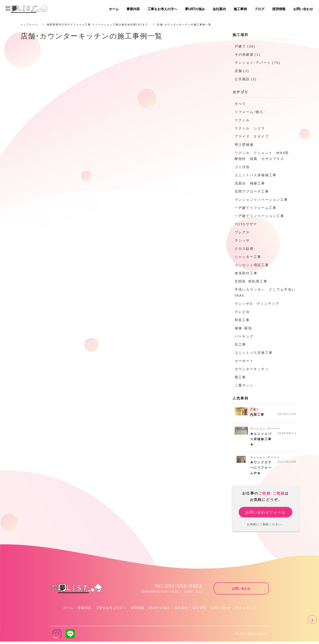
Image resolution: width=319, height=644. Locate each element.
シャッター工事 (248, 257)
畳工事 (240, 377)
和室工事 (242, 320)
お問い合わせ (221, 610)
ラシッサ (242, 240)
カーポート (244, 361)
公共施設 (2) (246, 79)
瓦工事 (240, 344)
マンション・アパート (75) (258, 63)
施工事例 (200, 610)
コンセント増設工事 (252, 265)
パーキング (244, 336)
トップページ (30, 24)
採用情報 (138, 610)
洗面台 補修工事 (250, 183)
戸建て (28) (245, 46)
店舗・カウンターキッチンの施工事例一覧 (196, 24)
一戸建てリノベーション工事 (259, 216)
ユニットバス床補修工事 (256, 175)
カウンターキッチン (252, 369)
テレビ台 (242, 312)
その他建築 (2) (248, 54)
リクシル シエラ (250, 128)
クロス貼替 (244, 248)
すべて (240, 104)
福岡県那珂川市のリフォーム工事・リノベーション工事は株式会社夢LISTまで (103, 24)
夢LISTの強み (159, 610)
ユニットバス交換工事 (254, 352)
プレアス (242, 232)
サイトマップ (246, 610)
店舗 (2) (242, 71)
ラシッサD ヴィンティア (257, 303)
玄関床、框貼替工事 (251, 281)
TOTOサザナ (246, 224)
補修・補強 (243, 328)
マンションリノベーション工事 (261, 199)
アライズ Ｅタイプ (252, 136)
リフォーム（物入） (250, 112)
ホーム (68, 610)
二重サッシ (244, 385)
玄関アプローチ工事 (252, 191)
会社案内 (181, 610)
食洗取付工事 (246, 273)
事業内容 (85, 610)
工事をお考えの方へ (111, 610)
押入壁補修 (244, 144)
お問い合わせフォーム (265, 514)
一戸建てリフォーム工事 (256, 208)
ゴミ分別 (242, 167)
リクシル (242, 120)
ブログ (260, 9)
